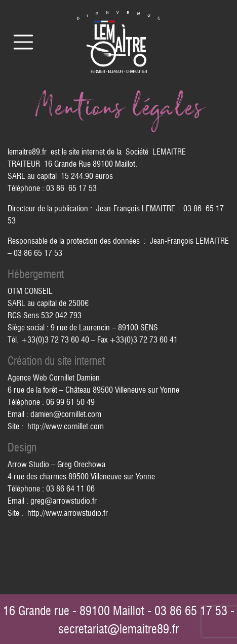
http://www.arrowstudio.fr (68, 513)
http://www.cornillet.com (66, 426)
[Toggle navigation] (23, 42)
